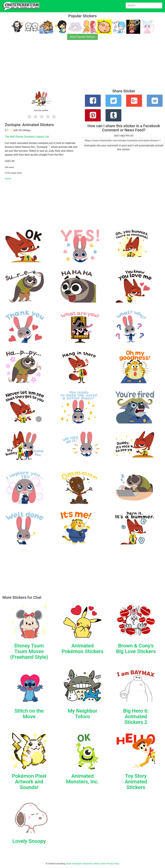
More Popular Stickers (83, 37)
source (8, 179)
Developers (77, 864)
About (69, 864)
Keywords (88, 864)
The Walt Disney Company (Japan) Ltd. (27, 137)
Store (103, 864)
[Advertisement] (82, 66)
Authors (97, 864)
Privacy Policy (113, 864)
